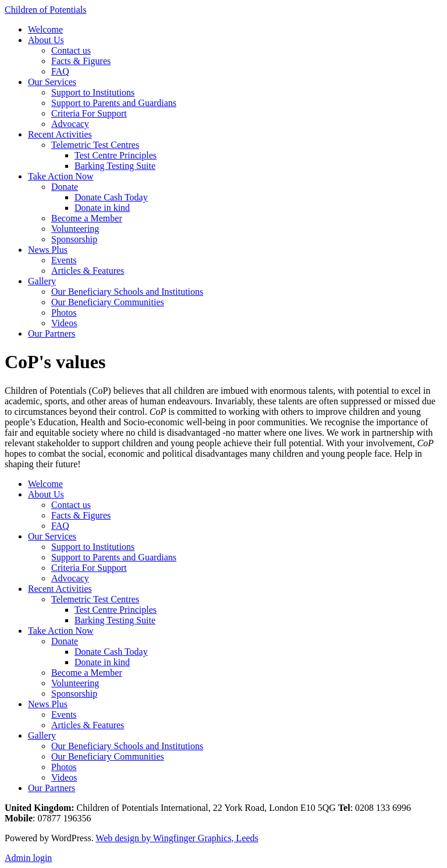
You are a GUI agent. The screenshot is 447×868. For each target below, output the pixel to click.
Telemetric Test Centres (95, 145)
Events (64, 260)
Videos (64, 323)
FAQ (60, 71)
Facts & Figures (81, 61)
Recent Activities (60, 134)
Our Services (52, 82)
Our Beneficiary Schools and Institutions (127, 292)
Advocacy (70, 124)
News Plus (48, 250)
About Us (46, 40)
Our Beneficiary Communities (108, 302)
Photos (64, 313)
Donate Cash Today (111, 197)
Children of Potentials (45, 10)
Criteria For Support (89, 113)
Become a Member (87, 218)
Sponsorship (74, 239)
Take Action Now (61, 176)
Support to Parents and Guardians (114, 103)
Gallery (42, 281)
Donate (65, 187)
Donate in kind (102, 208)
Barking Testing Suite (115, 166)
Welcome (45, 29)
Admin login (28, 858)
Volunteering (75, 229)
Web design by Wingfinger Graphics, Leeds (177, 838)
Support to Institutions (93, 92)
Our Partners (52, 334)
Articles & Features (88, 271)
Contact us (71, 50)
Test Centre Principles (116, 155)
